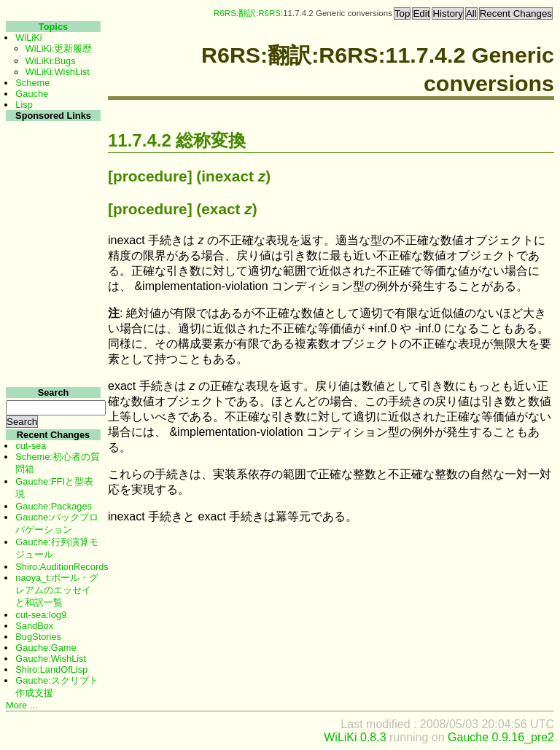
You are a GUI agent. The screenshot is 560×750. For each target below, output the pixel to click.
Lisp (24, 105)
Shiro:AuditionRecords (62, 567)
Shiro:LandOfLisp (51, 669)
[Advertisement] (51, 341)
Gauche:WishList (51, 659)
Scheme (32, 83)
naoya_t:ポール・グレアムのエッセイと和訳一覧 (57, 590)
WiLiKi (28, 38)
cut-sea (31, 446)
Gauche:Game (46, 648)
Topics (53, 27)
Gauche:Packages (54, 506)
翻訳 (247, 13)
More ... (22, 705)
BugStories (38, 637)
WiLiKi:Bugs (51, 61)
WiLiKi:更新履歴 (59, 48)
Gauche (32, 94)
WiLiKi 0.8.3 (355, 737)
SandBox (34, 626)
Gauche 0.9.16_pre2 (501, 737)
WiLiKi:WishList (58, 72)
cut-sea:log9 (41, 615)
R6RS (225, 13)
